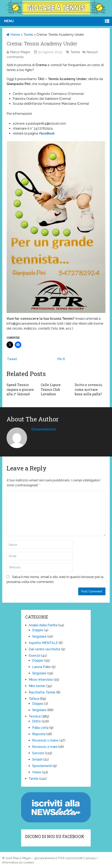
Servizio (38, 753)
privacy (91, 858)
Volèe (37, 772)
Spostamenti (42, 766)
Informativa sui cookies (18, 862)
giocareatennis (44, 429)
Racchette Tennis (42, 692)
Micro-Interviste (41, 680)
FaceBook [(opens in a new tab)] (47, 133)
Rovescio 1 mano (45, 740)
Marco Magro (20, 52)
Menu (9, 21)
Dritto (36, 721)
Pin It (61, 359)
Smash (37, 759)
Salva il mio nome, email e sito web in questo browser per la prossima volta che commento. (55, 579)
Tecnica (35, 716)
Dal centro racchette (45, 649)
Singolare (39, 636)
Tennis (28, 35)
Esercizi (35, 656)
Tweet (12, 359)
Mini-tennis (37, 686)
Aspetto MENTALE (43, 643)
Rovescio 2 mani (45, 747)
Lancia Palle (41, 667)
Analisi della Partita (43, 625)
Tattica (34, 699)
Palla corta (40, 728)
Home (13, 35)
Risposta (39, 734)
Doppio (38, 630)
